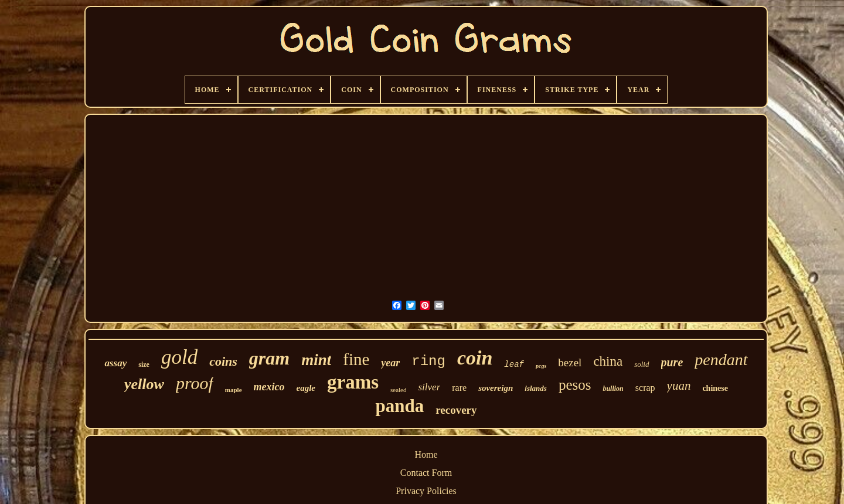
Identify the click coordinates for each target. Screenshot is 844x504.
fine (356, 359)
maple (234, 390)
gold (179, 357)
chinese (715, 388)
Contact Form (426, 473)
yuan (679, 386)
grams (353, 382)
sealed (398, 390)
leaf (514, 365)
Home (426, 454)
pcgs (541, 366)
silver (429, 387)
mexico (269, 387)
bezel (570, 362)
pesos (575, 385)
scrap (645, 388)
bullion (613, 389)
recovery (456, 410)
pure (672, 362)
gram (269, 358)
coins (223, 361)
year (390, 363)
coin (475, 358)
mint (316, 360)
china (608, 361)
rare (459, 388)
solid (641, 364)
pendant (721, 360)
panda (399, 406)
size (144, 365)
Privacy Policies (426, 491)
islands (536, 388)
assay (115, 363)
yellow (144, 384)
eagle (306, 388)
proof (195, 383)
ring (428, 361)
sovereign (496, 388)
